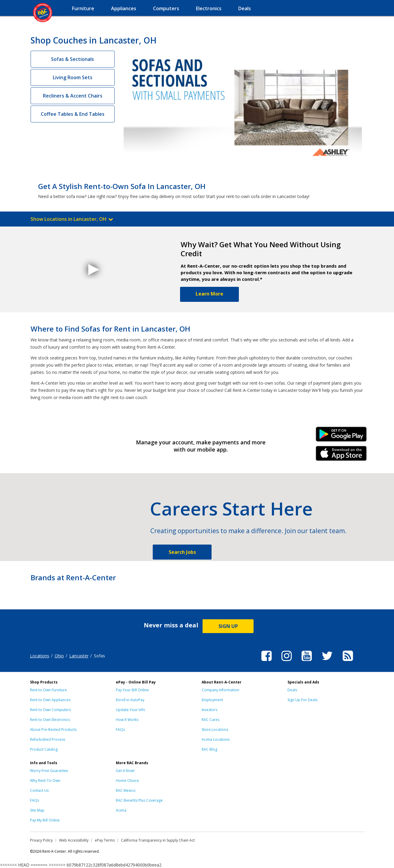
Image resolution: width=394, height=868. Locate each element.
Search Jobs (182, 552)
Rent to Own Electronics (50, 720)
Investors (209, 710)
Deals (292, 690)
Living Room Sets (73, 77)
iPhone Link (341, 455)
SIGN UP (228, 626)
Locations (40, 656)
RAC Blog (209, 749)
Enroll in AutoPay (130, 700)
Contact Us (39, 790)
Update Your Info (131, 710)
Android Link (341, 436)
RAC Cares (211, 720)
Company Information (220, 690)
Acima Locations (216, 739)
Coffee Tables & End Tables (73, 114)
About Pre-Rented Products (53, 730)
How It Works (127, 720)
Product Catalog (44, 749)
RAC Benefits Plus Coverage (139, 800)
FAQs (120, 730)
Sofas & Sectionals (72, 59)
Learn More (209, 294)
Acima (121, 810)
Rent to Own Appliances (50, 700)
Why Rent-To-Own (45, 781)
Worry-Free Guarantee (49, 771)
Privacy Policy (41, 840)
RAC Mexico (126, 790)
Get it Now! (125, 771)
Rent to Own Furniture (48, 690)
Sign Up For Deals (302, 700)
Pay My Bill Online (45, 820)
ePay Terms (105, 840)
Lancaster (79, 656)
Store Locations (215, 730)
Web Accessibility (74, 840)
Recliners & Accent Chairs (73, 96)
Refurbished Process (48, 739)
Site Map (37, 810)
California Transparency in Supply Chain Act (158, 840)
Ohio (59, 656)
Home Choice (127, 781)
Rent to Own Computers (50, 710)
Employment (212, 700)
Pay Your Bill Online (132, 690)
